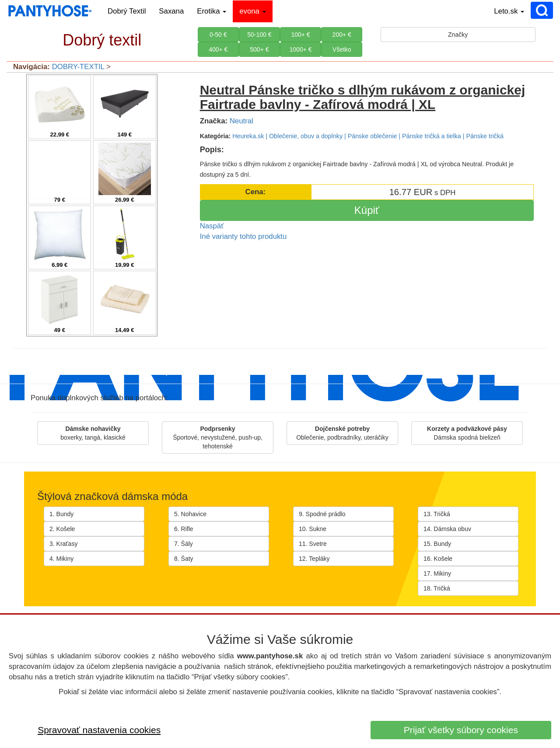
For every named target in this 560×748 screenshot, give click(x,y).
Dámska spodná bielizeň (467, 433)
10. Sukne (313, 529)
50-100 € (259, 35)
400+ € (218, 49)
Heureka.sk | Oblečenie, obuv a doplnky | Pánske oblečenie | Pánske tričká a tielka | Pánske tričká (368, 136)
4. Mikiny (61, 559)
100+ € (300, 35)
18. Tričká (437, 588)
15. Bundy (437, 544)
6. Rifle (184, 529)
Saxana (171, 11)
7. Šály (184, 544)
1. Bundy (61, 514)
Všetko (342, 49)
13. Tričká (437, 514)
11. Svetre (313, 544)
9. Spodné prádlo (322, 514)
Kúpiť (367, 210)
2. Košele (62, 529)
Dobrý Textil (127, 11)
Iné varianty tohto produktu (243, 236)
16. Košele (438, 559)
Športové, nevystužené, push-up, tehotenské (218, 437)
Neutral (241, 121)
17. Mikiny (437, 573)
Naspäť (212, 226)
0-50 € (218, 35)
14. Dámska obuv (447, 529)
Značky (458, 35)
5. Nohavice (190, 514)
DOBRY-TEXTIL (78, 67)
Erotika (212, 11)
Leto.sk (509, 11)
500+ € (259, 49)
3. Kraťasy (63, 544)
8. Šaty (184, 559)
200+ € (342, 35)
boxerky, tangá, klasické (93, 433)
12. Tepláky (314, 559)
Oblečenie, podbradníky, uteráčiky (342, 433)
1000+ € (301, 49)
